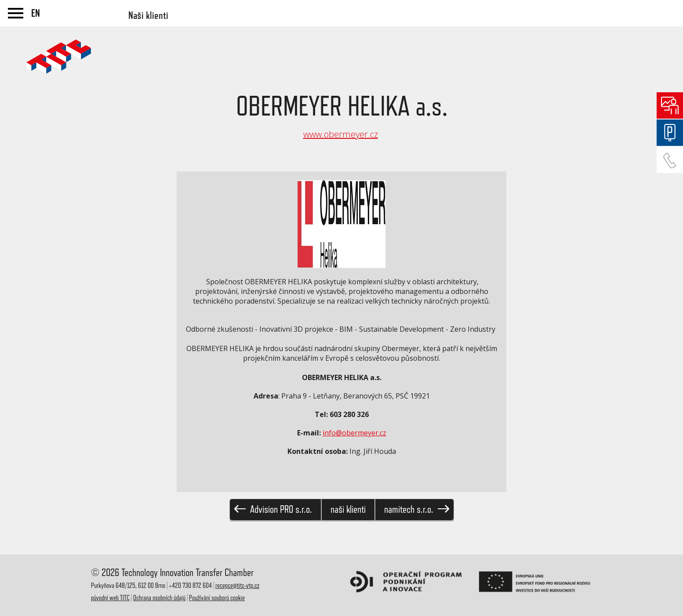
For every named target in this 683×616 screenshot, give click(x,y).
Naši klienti (148, 15)
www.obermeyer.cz (341, 134)
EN (36, 13)
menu (16, 13)
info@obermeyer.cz (354, 433)
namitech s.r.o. (417, 509)
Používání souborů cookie (217, 598)
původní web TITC (110, 598)
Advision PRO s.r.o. (273, 509)
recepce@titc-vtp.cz (237, 586)
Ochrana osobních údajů (159, 598)
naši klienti (348, 509)
